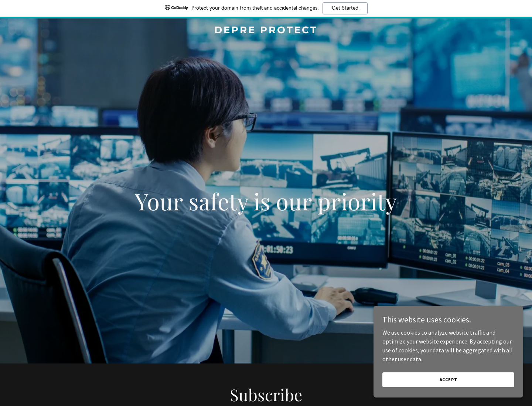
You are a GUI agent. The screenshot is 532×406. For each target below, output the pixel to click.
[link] (266, 31)
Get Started (345, 8)
